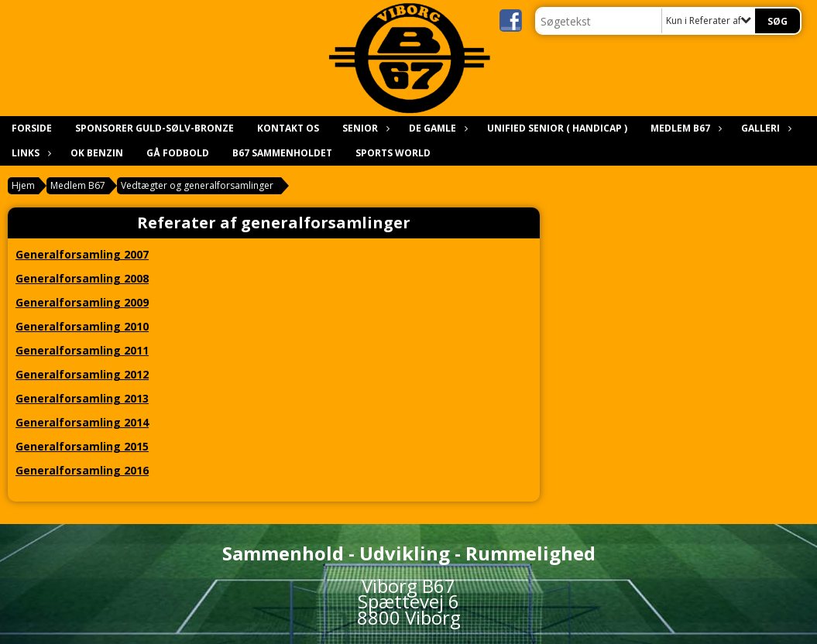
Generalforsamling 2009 (82, 302)
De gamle (436, 128)
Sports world (393, 153)
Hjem (23, 185)
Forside (32, 128)
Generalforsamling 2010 (82, 326)
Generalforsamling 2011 (82, 350)
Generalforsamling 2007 (82, 254)
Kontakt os (288, 128)
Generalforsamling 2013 (82, 398)
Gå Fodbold (178, 153)
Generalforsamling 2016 (82, 470)
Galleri (764, 128)
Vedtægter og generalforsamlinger (197, 185)
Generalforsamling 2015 (82, 446)
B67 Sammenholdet (282, 153)
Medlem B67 (684, 128)
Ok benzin (97, 153)
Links (29, 153)
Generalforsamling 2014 (82, 422)
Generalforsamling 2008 (82, 278)
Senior (364, 128)
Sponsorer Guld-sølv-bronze (154, 128)
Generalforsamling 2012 (82, 374)
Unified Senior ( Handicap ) (557, 128)
